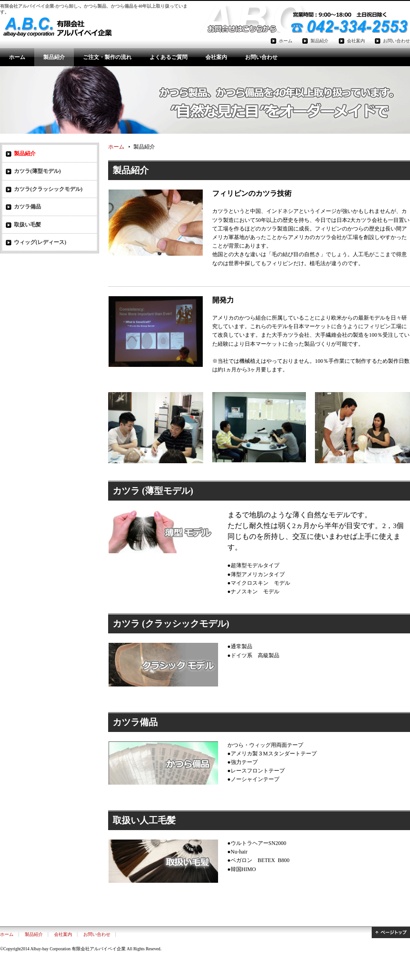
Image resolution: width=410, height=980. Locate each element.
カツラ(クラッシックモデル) (48, 189)
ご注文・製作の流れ (107, 57)
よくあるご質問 (169, 57)
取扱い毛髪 (27, 225)
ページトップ (391, 933)
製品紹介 (54, 57)
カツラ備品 (27, 207)
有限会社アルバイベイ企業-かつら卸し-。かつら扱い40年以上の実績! (56, 27)
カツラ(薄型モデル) (37, 171)
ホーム (17, 57)
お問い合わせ (261, 57)
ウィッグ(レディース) (40, 242)
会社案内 (216, 57)
